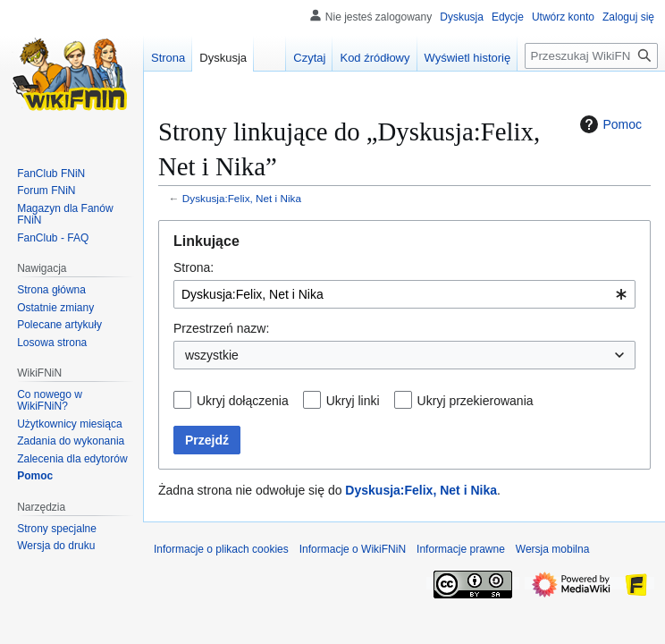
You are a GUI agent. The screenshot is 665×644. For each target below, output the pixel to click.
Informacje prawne (461, 549)
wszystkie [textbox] (212, 355)
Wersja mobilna (552, 549)
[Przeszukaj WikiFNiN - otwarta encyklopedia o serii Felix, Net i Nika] (591, 56)
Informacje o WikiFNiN (353, 549)
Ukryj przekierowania (476, 401)
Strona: (194, 267)
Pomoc (609, 124)
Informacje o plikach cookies (221, 549)
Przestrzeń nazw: (221, 328)
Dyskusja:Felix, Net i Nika (242, 198)
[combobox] (404, 294)
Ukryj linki (353, 401)
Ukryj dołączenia (243, 401)
